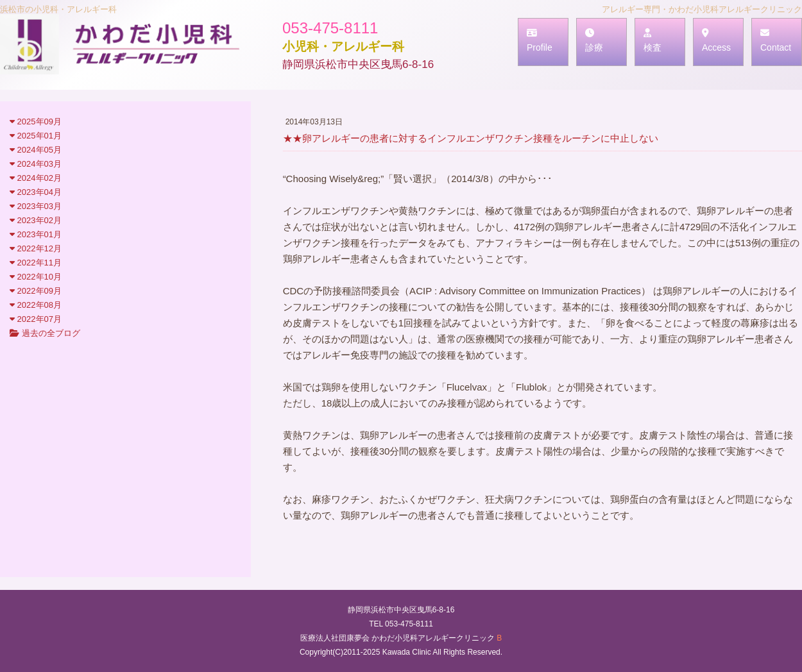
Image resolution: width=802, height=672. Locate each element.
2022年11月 (36, 263)
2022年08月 (36, 305)
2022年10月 (36, 277)
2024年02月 (36, 178)
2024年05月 (36, 150)
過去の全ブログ (45, 333)
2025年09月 (36, 122)
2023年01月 (36, 234)
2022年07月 (36, 319)
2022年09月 (36, 291)
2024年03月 (36, 164)
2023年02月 (36, 220)
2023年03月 (36, 206)
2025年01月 (36, 136)
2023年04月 (36, 192)
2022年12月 (36, 248)
